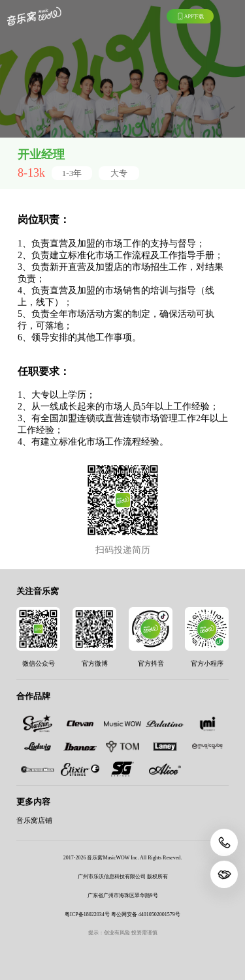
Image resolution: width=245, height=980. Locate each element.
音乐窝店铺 (34, 821)
